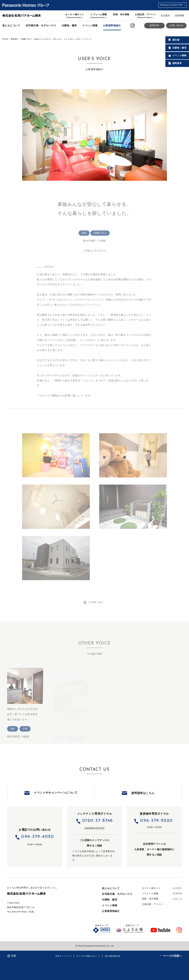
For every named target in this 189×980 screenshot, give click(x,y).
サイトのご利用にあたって (88, 956)
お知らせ (177, 899)
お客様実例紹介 (112, 25)
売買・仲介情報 (121, 14)
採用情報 (180, 16)
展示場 (174, 40)
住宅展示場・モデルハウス (41, 25)
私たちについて (11, 25)
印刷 (14, 956)
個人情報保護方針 (113, 956)
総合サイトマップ (63, 956)
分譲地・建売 (69, 25)
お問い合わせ (176, 25)
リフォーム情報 (99, 16)
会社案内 (165, 16)
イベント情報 (90, 25)
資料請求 (154, 25)
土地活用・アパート (145, 16)
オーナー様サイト (75, 16)
